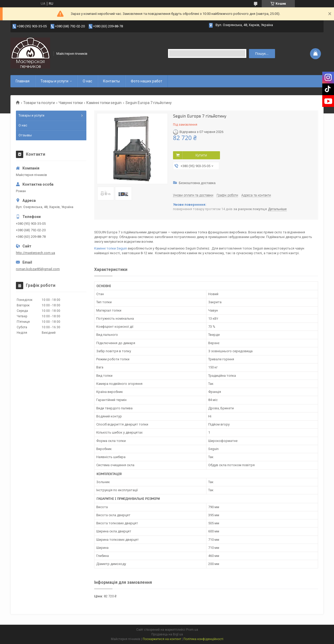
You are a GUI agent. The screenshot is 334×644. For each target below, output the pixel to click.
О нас (87, 81)
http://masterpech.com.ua (35, 253)
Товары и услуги (54, 81)
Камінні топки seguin (104, 103)
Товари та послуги (39, 103)
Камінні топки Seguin (111, 248)
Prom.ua (192, 630)
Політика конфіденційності (203, 639)
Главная (23, 81)
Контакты (111, 81)
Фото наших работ (147, 81)
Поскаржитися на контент (162, 639)
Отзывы (25, 135)
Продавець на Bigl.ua (167, 634)
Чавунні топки (71, 103)
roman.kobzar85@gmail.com (38, 269)
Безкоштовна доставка (197, 183)
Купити (201, 155)
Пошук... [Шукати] (262, 54)
